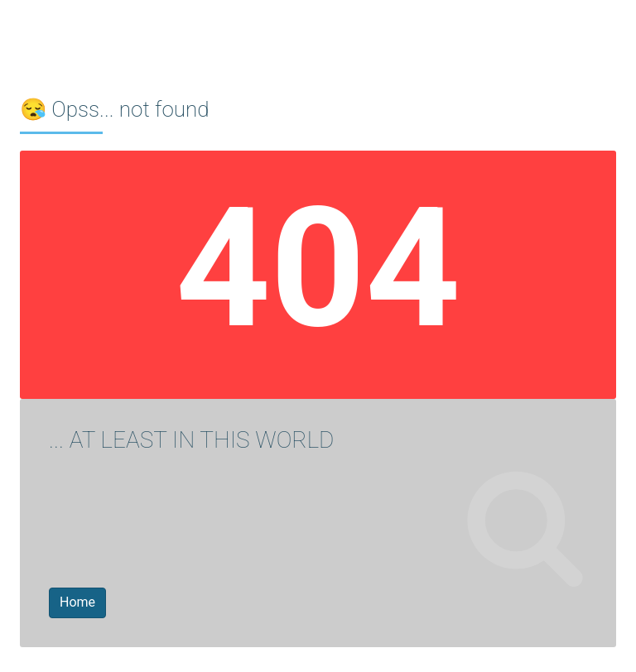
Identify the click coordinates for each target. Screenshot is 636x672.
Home (77, 602)
